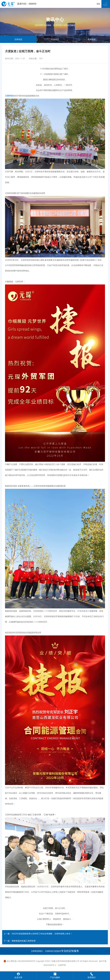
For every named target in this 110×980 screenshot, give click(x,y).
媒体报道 (92, 39)
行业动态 (55, 39)
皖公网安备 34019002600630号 (19, 961)
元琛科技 (9, 96)
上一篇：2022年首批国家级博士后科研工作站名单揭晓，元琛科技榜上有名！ (38, 934)
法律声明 (62, 965)
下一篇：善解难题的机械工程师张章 (20, 941)
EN (98, 4)
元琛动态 (18, 39)
